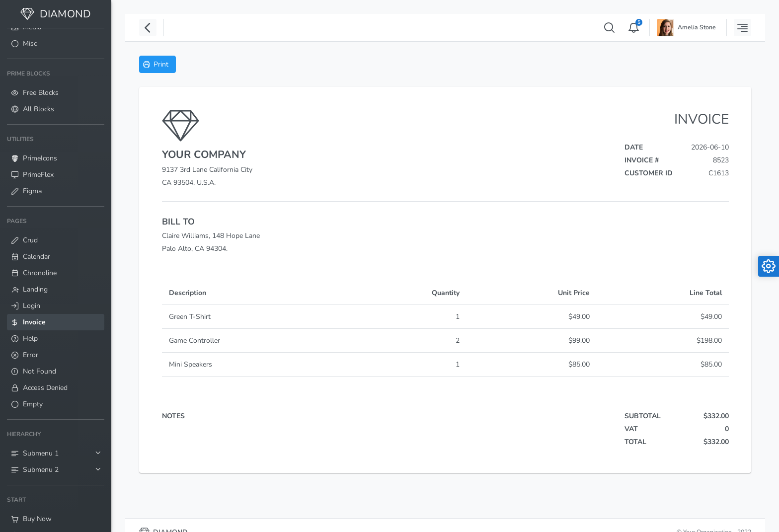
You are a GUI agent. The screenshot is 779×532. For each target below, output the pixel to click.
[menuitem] (56, 43)
